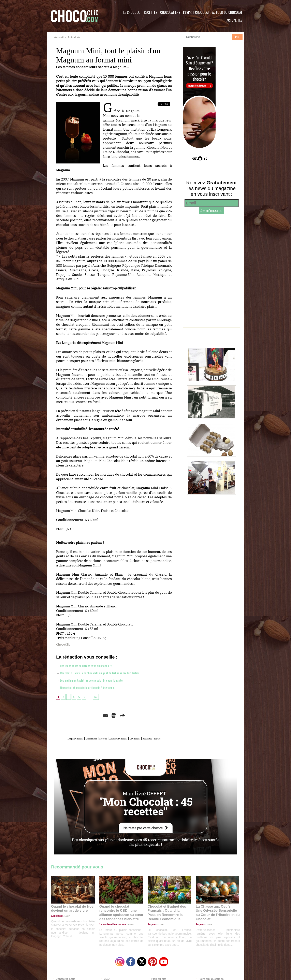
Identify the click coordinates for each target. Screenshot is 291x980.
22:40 (207, 923)
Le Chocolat (132, 12)
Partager (151, 714)
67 (97, 696)
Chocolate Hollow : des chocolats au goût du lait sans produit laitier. (105, 672)
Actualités (235, 20)
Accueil (59, 37)
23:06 (159, 927)
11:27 (65, 919)
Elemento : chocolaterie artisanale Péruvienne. (90, 687)
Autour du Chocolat (227, 12)
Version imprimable (120, 714)
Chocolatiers (170, 12)
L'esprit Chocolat (196, 12)
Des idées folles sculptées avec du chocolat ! (89, 665)
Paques (124, 742)
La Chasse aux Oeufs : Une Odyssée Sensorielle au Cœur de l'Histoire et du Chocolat (216, 914)
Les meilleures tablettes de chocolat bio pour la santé (95, 680)
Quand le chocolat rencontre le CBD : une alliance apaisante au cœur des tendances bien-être (121, 914)
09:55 (128, 923)
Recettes (151, 12)
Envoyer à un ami (83, 714)
